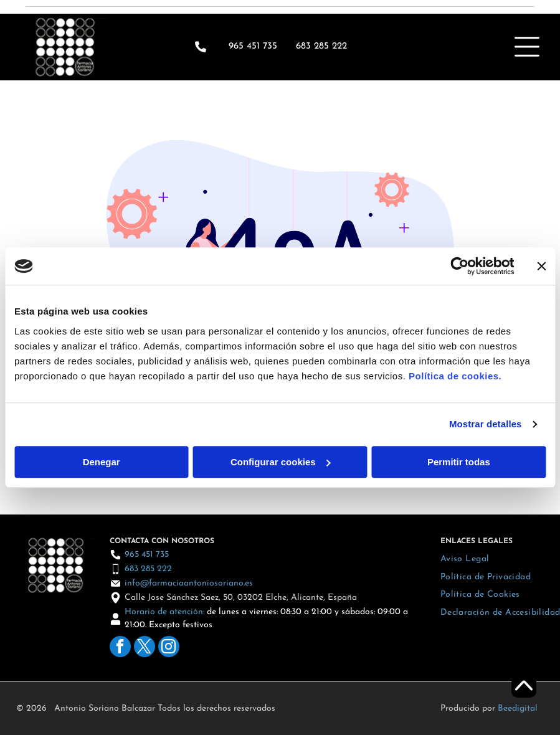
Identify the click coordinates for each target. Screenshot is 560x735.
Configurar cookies (281, 462)
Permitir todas (459, 462)
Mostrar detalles (486, 424)
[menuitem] (465, 559)
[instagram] (169, 648)
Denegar (102, 462)
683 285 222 (148, 569)
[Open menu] (527, 47)
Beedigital (518, 709)
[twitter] (145, 648)
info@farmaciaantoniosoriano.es (189, 583)
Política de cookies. (455, 376)
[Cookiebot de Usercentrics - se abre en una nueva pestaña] (459, 266)
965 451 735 (253, 46)
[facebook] (120, 648)
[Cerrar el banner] (541, 266)
